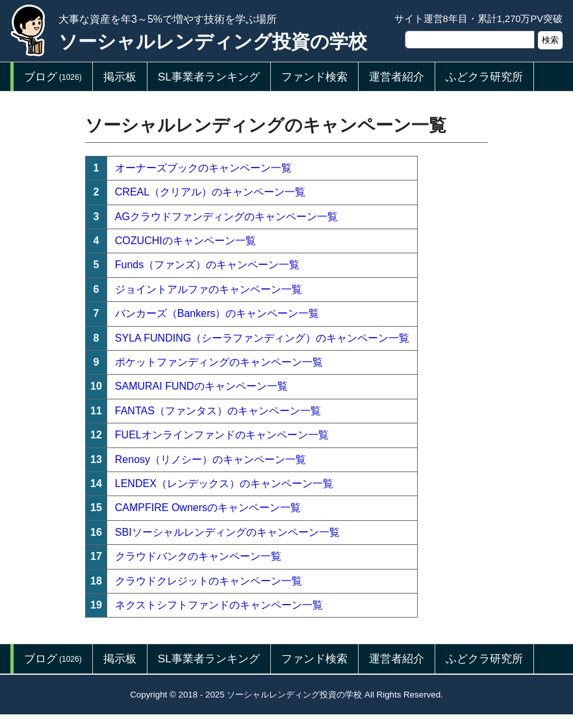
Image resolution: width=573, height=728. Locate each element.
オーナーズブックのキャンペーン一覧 (203, 168)
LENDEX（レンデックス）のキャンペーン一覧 (224, 483)
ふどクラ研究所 (484, 77)
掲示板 (120, 77)
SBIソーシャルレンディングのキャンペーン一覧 (227, 532)
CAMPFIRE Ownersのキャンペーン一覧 (208, 508)
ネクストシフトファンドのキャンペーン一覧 (219, 605)
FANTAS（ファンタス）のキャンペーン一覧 (218, 411)
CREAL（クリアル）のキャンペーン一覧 (210, 192)
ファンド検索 (314, 77)
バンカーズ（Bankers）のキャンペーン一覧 (217, 313)
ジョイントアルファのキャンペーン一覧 (209, 289)
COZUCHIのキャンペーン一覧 (185, 241)
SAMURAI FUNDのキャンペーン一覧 (201, 386)
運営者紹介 (397, 77)
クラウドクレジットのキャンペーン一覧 (209, 581)
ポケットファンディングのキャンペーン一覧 (219, 362)
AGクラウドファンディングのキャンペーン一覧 (226, 217)
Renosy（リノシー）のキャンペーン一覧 (210, 459)
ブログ (53, 77)
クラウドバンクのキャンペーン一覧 (198, 556)
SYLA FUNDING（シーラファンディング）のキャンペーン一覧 (262, 338)
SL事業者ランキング (209, 77)
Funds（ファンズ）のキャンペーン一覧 (207, 265)
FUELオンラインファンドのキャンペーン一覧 (222, 435)
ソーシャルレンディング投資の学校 (213, 41)
